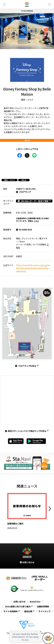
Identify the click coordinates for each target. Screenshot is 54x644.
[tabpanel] (27, 31)
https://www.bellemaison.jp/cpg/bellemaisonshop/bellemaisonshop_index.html (33, 268)
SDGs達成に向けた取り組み (18, 606)
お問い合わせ (19, 602)
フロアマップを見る (27, 366)
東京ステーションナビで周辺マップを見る (27, 431)
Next (50, 509)
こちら (36, 221)
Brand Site (35, 602)
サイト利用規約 (11, 611)
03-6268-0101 (25, 230)
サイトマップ (44, 611)
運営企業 (28, 611)
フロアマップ (25, 192)
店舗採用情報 (43, 606)
